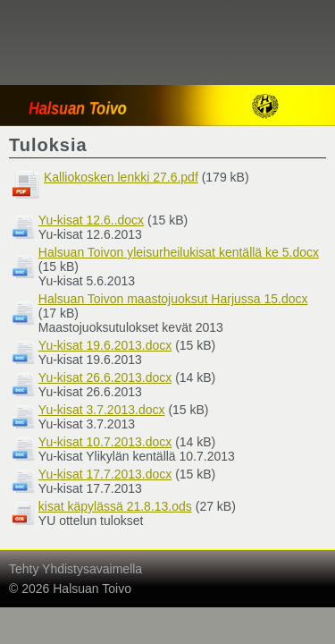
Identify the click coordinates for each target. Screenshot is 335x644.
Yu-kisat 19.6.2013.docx (105, 345)
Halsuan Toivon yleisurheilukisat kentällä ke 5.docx (179, 252)
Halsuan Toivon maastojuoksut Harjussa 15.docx (173, 299)
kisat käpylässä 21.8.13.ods (115, 506)
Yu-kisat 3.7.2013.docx (102, 410)
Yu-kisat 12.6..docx (91, 220)
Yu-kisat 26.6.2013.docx (105, 377)
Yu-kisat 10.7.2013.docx (105, 442)
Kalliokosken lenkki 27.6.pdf (121, 177)
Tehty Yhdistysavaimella (75, 569)
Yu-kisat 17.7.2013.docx (105, 474)
